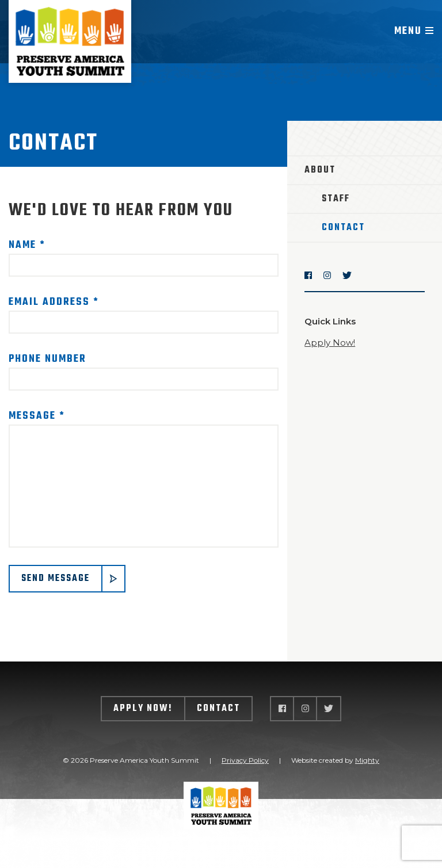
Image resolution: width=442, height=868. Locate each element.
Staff (336, 199)
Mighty (367, 760)
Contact (343, 228)
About (320, 170)
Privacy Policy (245, 760)
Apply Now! (330, 343)
